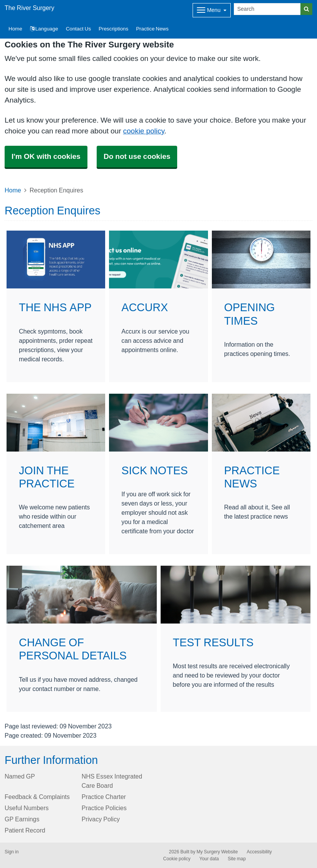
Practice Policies (104, 808)
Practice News (152, 29)
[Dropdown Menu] (212, 10)
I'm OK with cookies (46, 156)
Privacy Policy (101, 819)
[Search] (267, 9)
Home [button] (15, 29)
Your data (209, 859)
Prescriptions (113, 29)
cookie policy (144, 131)
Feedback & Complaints (37, 797)
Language (44, 29)
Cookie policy (177, 859)
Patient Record (25, 830)
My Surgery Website (217, 852)
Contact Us (78, 29)
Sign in (12, 852)
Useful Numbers (27, 808)
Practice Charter (104, 797)
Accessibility (259, 852)
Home (13, 190)
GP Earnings (22, 819)
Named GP (20, 776)
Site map (237, 859)
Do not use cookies (137, 156)
